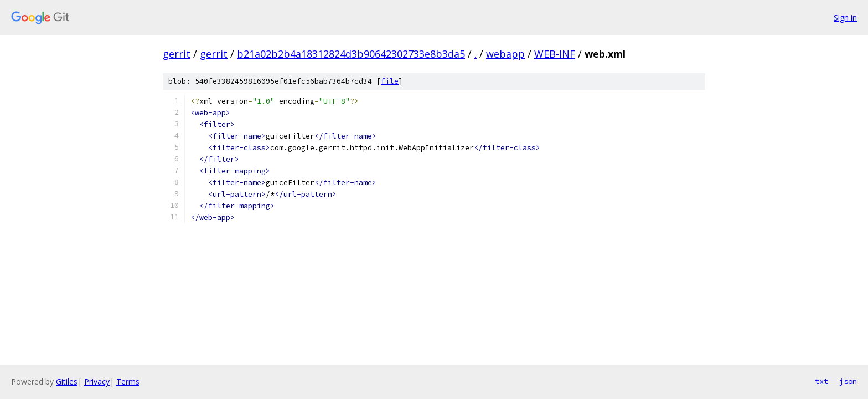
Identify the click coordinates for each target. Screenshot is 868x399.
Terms (128, 382)
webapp (505, 54)
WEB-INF (555, 54)
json (848, 381)
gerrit (177, 54)
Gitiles (67, 382)
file (390, 81)
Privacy (97, 382)
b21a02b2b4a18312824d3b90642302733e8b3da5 (351, 54)
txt (821, 381)
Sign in (845, 17)
